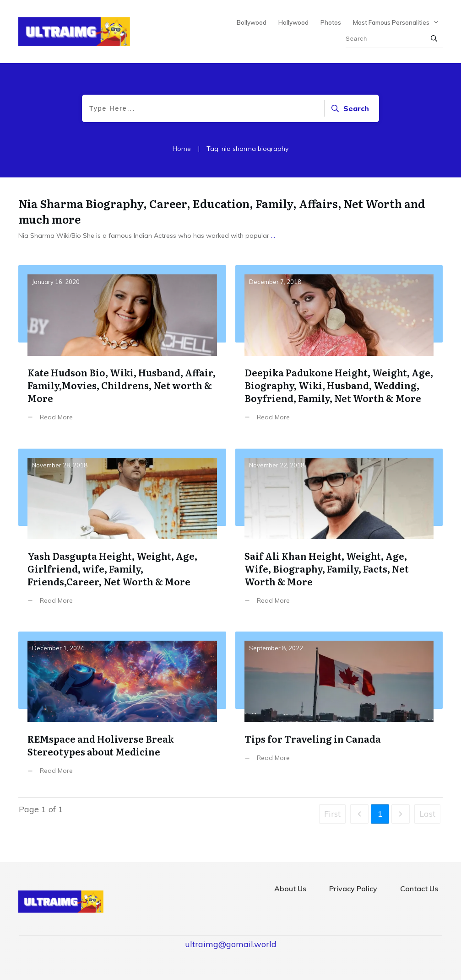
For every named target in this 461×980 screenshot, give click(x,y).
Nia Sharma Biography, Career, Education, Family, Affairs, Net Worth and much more (222, 211)
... (273, 236)
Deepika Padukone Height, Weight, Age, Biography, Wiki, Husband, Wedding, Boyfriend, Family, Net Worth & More (339, 350)
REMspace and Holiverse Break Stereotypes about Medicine (122, 710)
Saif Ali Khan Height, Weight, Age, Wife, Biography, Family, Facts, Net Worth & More (339, 533)
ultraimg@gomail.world (231, 944)
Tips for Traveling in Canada (339, 710)
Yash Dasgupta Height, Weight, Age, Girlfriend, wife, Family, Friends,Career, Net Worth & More (122, 533)
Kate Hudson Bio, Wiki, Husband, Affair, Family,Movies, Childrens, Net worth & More (122, 350)
